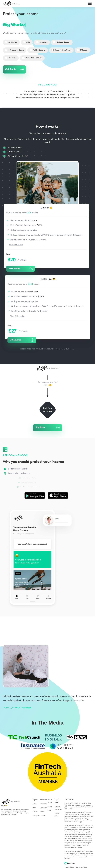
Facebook (43, 804)
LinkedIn (43, 816)
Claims (35, 812)
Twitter (42, 812)
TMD (72, 349)
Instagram (44, 808)
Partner (50, 807)
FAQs (35, 804)
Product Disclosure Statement (50, 349)
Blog (34, 808)
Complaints (37, 816)
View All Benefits (16, 245)
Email (49, 810)
